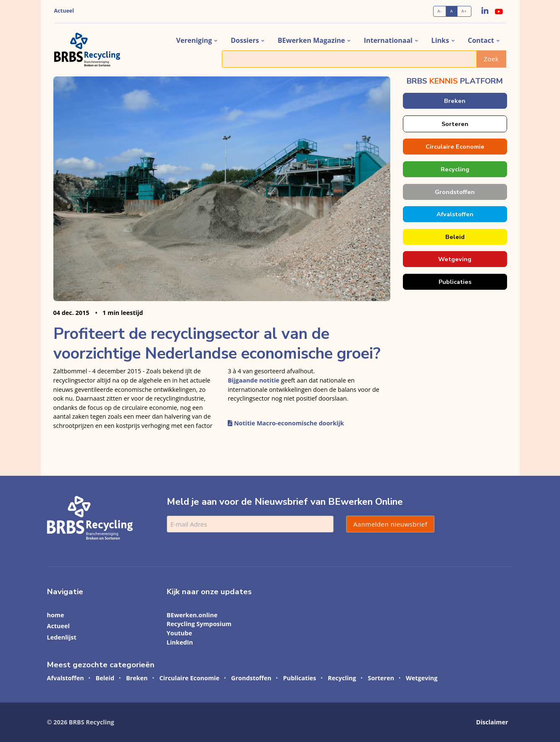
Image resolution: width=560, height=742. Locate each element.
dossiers (245, 40)
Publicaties (455, 282)
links (440, 40)
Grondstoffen (455, 192)
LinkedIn (180, 642)
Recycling (455, 169)
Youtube (180, 633)
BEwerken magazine (311, 40)
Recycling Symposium (199, 624)
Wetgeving (455, 259)
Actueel (64, 11)
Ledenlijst (62, 637)
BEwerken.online (192, 615)
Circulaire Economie (455, 147)
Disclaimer (492, 722)
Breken (455, 101)
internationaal (388, 40)
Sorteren (455, 124)
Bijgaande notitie (254, 380)
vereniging (194, 40)
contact (481, 40)
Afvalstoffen (455, 214)
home (56, 615)
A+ (464, 11)
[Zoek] (349, 59)
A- (439, 11)
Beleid (455, 237)
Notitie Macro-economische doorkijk (286, 423)
